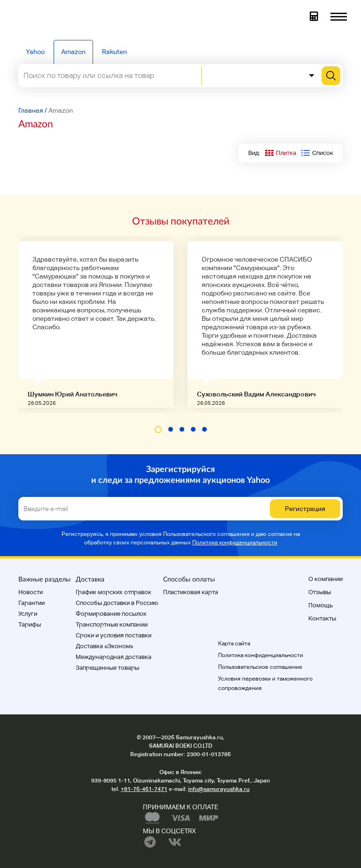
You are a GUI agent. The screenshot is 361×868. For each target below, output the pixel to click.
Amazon (73, 52)
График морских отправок (114, 592)
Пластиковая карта (191, 592)
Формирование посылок (111, 614)
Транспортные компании (112, 624)
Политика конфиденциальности (235, 542)
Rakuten (114, 52)
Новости (31, 592)
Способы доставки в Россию (117, 603)
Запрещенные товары (107, 668)
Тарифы (30, 624)
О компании (326, 579)
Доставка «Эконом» (104, 646)
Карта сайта (234, 643)
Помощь (321, 605)
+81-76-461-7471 (144, 789)
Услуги (28, 614)
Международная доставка (114, 657)
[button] (158, 430)
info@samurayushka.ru (219, 789)
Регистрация (305, 509)
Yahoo (35, 52)
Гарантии (31, 603)
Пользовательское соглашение (260, 667)
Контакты (322, 618)
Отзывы (320, 592)
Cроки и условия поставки (114, 635)
